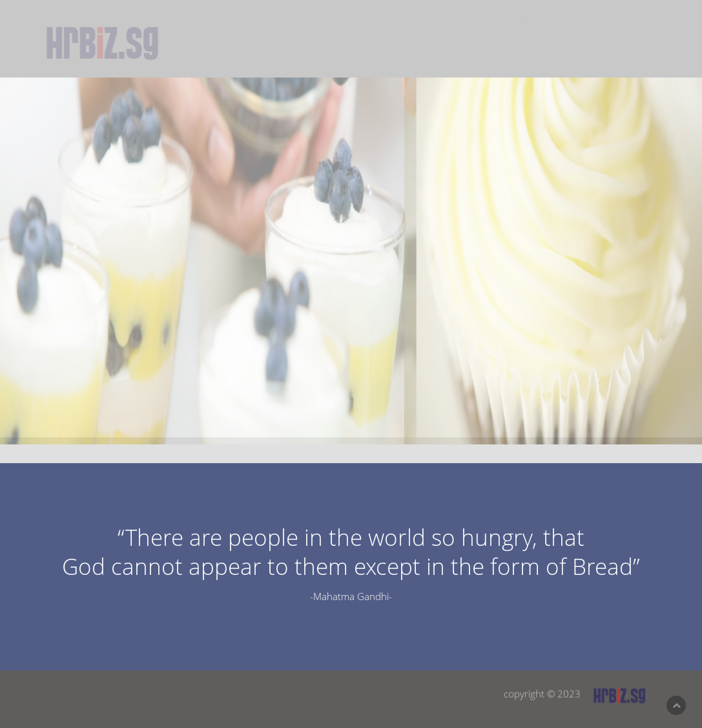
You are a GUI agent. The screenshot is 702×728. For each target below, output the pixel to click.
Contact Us (630, 26)
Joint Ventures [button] (553, 26)
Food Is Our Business (454, 26)
